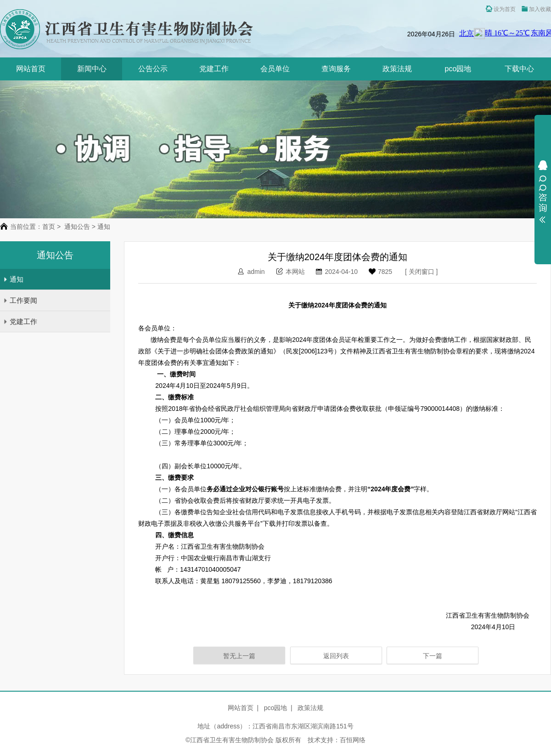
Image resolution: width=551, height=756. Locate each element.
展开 (543, 192)
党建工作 (214, 69)
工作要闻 (20, 300)
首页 (49, 227)
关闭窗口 (422, 272)
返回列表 (336, 656)
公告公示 (153, 69)
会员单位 (275, 69)
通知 (13, 279)
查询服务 (336, 69)
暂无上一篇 (239, 656)
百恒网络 (353, 740)
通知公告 (77, 227)
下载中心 (519, 69)
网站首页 (31, 69)
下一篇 (433, 656)
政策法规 (397, 69)
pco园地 (458, 69)
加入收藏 (536, 9)
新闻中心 (92, 69)
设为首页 (501, 9)
